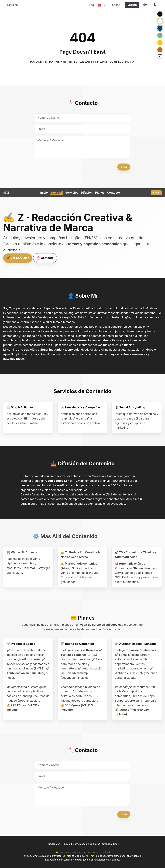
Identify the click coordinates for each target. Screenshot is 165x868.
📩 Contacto (45, 258)
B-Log (90, 5)
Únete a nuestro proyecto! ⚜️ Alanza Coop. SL (59, 856)
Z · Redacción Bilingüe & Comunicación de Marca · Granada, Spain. (82, 844)
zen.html (105, 852)
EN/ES (156, 193)
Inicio (44, 193)
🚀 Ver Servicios (18, 258)
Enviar (124, 167)
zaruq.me (13, 5)
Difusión (87, 193)
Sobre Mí (57, 193)
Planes (100, 193)
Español (116, 5)
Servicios (72, 193)
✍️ (6, 193)
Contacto (113, 193)
